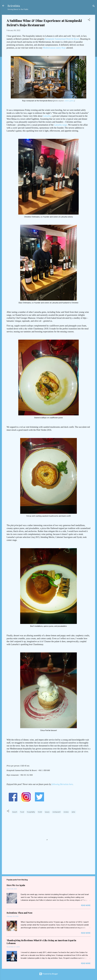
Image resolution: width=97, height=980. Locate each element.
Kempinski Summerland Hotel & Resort (62, 39)
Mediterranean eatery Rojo (54, 48)
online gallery (69, 101)
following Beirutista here (62, 784)
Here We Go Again (16, 885)
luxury (47, 812)
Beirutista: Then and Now (20, 913)
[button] (89, 20)
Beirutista (14, 6)
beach (15, 812)
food (22, 812)
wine (73, 812)
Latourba (47, 116)
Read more (86, 905)
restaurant (57, 812)
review (66, 812)
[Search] (94, 6)
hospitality (31, 812)
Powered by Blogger (49, 974)
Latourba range (60, 125)
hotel (40, 812)
